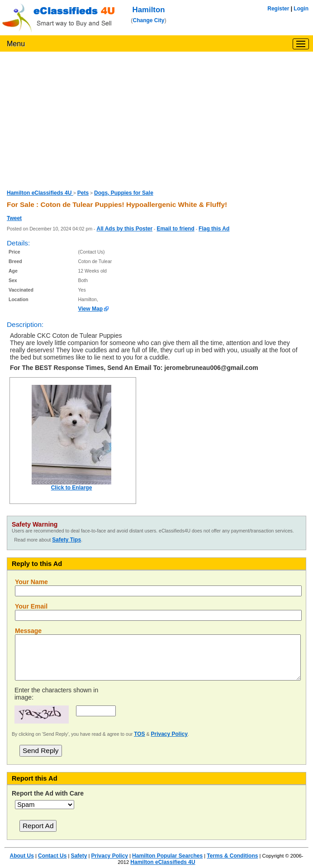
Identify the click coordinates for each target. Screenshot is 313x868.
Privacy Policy (169, 734)
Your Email (31, 606)
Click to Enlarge (72, 488)
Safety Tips (66, 540)
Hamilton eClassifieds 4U (40, 193)
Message (28, 631)
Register (278, 9)
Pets (83, 193)
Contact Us (52, 856)
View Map (90, 309)
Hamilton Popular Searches (167, 856)
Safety (79, 856)
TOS (139, 734)
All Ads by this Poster (124, 229)
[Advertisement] (156, 120)
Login (301, 9)
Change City (149, 20)
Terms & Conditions (232, 856)
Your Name (31, 582)
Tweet (14, 218)
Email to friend (175, 229)
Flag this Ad (214, 229)
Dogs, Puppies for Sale (124, 193)
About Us (22, 856)
